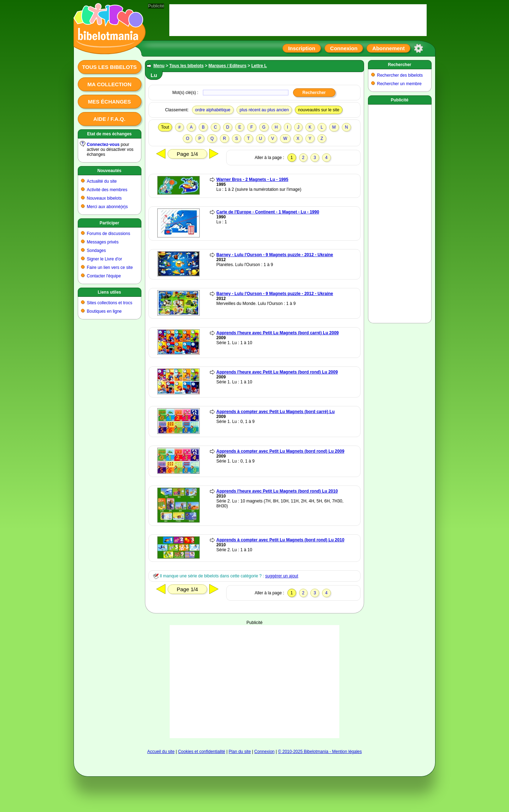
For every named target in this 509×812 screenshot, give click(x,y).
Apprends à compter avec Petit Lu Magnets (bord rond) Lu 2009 (280, 451)
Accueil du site (161, 752)
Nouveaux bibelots (104, 198)
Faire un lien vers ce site (110, 267)
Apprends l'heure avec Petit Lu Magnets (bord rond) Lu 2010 (277, 491)
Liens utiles (109, 292)
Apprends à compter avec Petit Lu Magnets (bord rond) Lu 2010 (280, 540)
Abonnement (388, 48)
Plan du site (240, 752)
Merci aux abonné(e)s (107, 207)
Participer (109, 223)
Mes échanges (110, 102)
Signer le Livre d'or (105, 259)
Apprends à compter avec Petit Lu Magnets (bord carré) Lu (276, 412)
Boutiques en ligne (104, 311)
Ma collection (109, 84)
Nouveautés (109, 171)
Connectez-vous (103, 145)
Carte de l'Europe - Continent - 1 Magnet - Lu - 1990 (268, 212)
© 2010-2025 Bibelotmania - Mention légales (320, 752)
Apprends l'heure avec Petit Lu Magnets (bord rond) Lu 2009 (277, 372)
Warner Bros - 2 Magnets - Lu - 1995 (252, 180)
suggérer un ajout (282, 576)
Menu (159, 66)
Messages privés (103, 242)
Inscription (302, 48)
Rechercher (399, 65)
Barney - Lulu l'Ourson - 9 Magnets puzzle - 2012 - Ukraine (275, 255)
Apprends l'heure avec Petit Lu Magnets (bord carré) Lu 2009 (277, 333)
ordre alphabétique (213, 110)
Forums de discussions (109, 234)
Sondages (96, 251)
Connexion (344, 48)
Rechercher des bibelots (400, 75)
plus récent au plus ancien (264, 110)
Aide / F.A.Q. (109, 119)
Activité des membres (107, 190)
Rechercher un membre (399, 84)
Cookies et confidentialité (202, 752)
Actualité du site (102, 181)
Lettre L (259, 66)
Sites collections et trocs (110, 303)
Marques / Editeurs (227, 66)
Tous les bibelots (109, 67)
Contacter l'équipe (104, 276)
